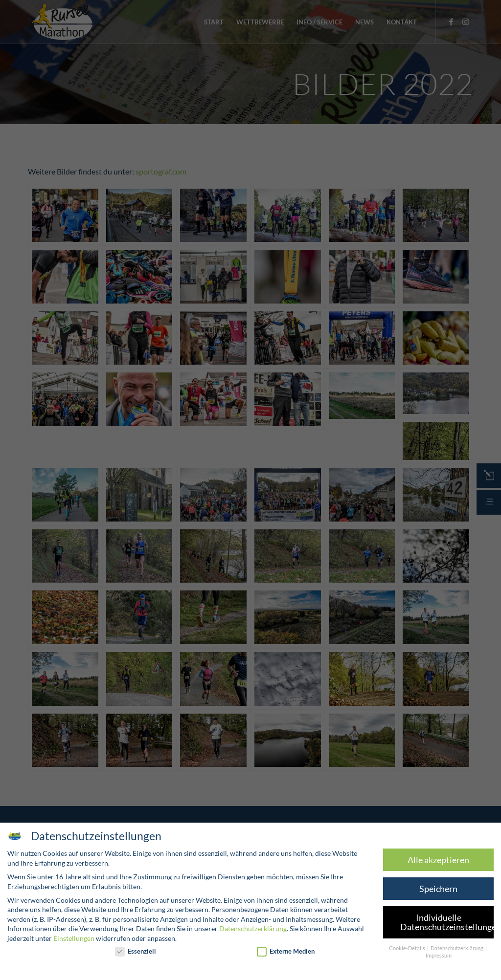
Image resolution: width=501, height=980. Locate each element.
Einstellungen (67, 938)
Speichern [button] (432, 889)
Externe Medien (279, 951)
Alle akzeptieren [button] (432, 860)
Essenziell (129, 951)
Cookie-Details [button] (401, 948)
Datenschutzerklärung (246, 928)
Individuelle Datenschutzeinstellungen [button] (440, 923)
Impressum (432, 956)
